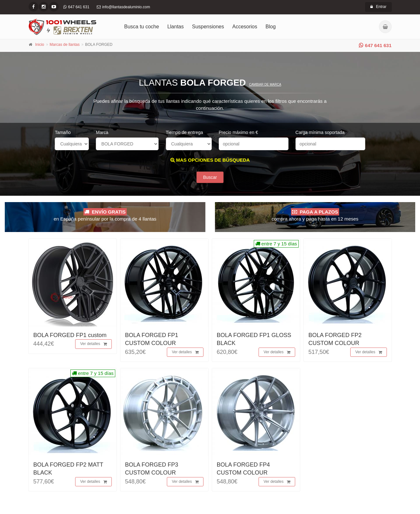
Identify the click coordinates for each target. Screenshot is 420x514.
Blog (271, 27)
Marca (102, 132)
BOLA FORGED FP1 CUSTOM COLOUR (152, 339)
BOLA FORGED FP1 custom (70, 335)
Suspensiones (208, 27)
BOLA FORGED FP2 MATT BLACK (68, 469)
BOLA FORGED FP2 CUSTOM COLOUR (335, 339)
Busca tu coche (142, 27)
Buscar (210, 177)
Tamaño (63, 132)
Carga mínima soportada (320, 132)
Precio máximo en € (238, 132)
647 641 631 (375, 45)
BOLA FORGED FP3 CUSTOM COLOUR (152, 469)
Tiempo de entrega (185, 132)
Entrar (378, 7)
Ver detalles (94, 344)
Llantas (175, 27)
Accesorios (245, 27)
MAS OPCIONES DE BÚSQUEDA (210, 160)
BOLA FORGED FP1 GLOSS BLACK (254, 339)
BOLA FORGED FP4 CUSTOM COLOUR (243, 469)
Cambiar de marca (265, 84)
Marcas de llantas (65, 45)
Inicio (40, 45)
